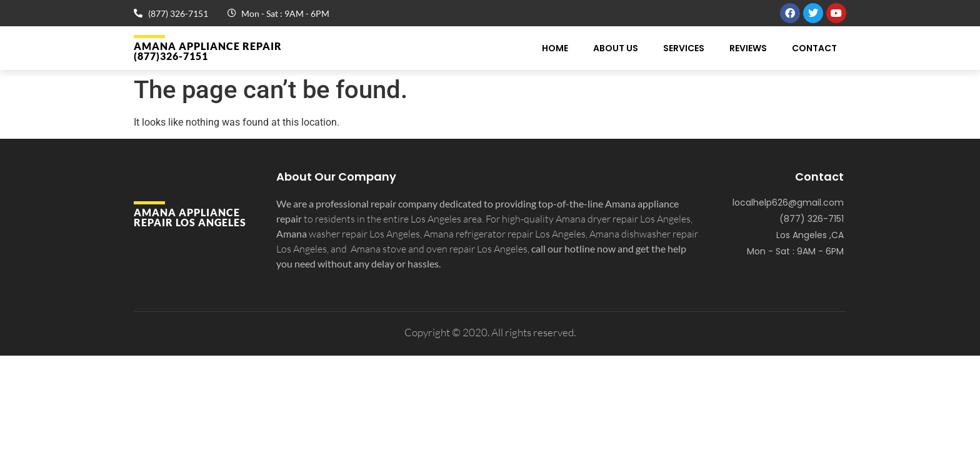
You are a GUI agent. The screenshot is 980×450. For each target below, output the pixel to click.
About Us (616, 48)
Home (555, 48)
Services (684, 48)
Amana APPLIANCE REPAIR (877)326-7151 (208, 51)
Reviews (748, 48)
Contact (814, 48)
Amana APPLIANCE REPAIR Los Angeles (190, 217)
